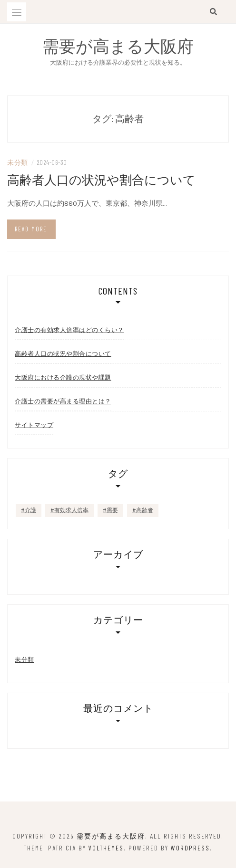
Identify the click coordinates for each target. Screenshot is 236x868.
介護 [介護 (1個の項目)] (30, 510)
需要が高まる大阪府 (118, 46)
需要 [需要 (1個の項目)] (112, 510)
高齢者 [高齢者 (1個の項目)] (145, 510)
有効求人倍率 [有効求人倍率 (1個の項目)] (71, 510)
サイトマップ (34, 425)
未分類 (18, 162)
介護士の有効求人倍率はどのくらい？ (69, 330)
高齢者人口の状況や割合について (101, 179)
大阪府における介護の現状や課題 (63, 377)
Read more (31, 229)
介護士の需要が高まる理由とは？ (63, 401)
